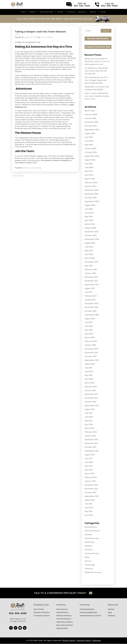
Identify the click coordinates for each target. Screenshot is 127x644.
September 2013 (92, 451)
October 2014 (91, 402)
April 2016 (89, 334)
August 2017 (90, 288)
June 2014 (89, 417)
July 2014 (89, 413)
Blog (110, 613)
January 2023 (90, 228)
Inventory (32, 12)
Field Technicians (92, 531)
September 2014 (92, 406)
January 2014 (90, 436)
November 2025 (92, 122)
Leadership (89, 542)
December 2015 (91, 349)
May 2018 (89, 266)
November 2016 (91, 307)
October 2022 (91, 235)
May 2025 (89, 145)
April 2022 (89, 254)
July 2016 (89, 322)
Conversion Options (42, 616)
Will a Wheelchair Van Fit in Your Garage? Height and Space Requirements (96, 80)
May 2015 (89, 375)
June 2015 (89, 372)
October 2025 (91, 126)
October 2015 (90, 356)
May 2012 (89, 511)
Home (23, 12)
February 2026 (91, 115)
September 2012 (92, 496)
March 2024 (90, 179)
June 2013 (89, 462)
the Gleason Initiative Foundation (56, 160)
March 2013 (89, 474)
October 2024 (91, 152)
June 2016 (89, 326)
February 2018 (91, 269)
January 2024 (91, 186)
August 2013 (90, 455)
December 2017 (91, 277)
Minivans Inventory (64, 616)
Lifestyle (27, 168)
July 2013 (88, 458)
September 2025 (92, 130)
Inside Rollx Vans (92, 538)
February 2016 (91, 341)
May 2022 (89, 251)
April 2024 (89, 175)
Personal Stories (92, 553)
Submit (106, 31)
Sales (87, 557)
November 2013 (91, 443)
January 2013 (90, 481)
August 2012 (90, 500)
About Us (93, 12)
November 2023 (91, 194)
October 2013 (90, 447)
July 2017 (89, 292)
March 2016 (90, 338)
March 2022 (90, 258)
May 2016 (89, 330)
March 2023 (90, 224)
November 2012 (91, 489)
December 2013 (91, 440)
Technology (36, 168)
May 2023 (89, 217)
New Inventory (62, 609)
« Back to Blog (18, 176)
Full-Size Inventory (64, 619)
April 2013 (89, 470)
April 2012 (89, 515)
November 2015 (91, 353)
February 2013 (91, 477)
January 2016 (90, 345)
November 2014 (91, 398)
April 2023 (89, 220)
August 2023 (90, 205)
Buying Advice (91, 527)
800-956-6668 (18, 614)
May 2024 (89, 171)
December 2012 (91, 485)
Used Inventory (62, 613)
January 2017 (90, 300)
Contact (103, 12)
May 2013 (89, 466)
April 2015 (89, 379)
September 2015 (92, 360)
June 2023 (89, 213)
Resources (82, 12)
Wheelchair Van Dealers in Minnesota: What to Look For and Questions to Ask (97, 62)
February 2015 (91, 387)
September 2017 (92, 285)
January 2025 (90, 149)
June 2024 (89, 167)
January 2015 (90, 390)
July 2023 (89, 209)
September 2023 (92, 201)
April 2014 (89, 424)
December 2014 (91, 394)
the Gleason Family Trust (26, 163)
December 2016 (91, 304)
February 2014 (91, 432)
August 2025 (90, 133)
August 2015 (90, 364)
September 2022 (92, 239)
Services (60, 12)
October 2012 (90, 492)
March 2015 (90, 383)
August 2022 (90, 243)
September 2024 (92, 156)
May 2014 (89, 421)
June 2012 (89, 508)
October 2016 (90, 311)
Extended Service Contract (91, 616)
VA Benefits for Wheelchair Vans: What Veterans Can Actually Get (96, 71)
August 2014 (90, 409)
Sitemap (111, 616)
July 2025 (89, 137)
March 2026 (90, 111)
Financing (71, 12)
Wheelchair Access (93, 572)
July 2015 (89, 368)
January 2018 (90, 273)
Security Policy (84, 641)
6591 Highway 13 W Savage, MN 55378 (18, 620)
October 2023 (91, 198)
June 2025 (89, 141)
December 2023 (92, 190)
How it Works (39, 609)
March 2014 (90, 428)
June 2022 (89, 247)
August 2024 (90, 160)
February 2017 (91, 296)
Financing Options (87, 609)
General (88, 535)
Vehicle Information (47, 12)
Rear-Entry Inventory (65, 625)
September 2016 (92, 315)
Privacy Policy (69, 641)
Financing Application (89, 613)
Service (88, 561)
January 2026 (90, 118)
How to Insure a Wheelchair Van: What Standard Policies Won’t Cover (97, 96)
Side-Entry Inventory (65, 622)
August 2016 (90, 319)
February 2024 (91, 183)
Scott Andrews (47, 37)
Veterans (89, 569)
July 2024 (89, 164)
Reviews (111, 609)
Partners (88, 550)
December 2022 (92, 232)
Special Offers (62, 629)
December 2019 (91, 262)
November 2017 (91, 281)
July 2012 (88, 504)
